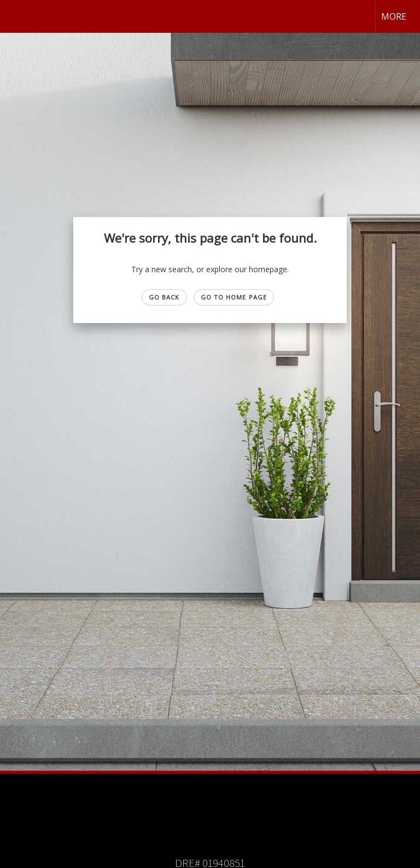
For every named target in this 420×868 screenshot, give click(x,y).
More (394, 16)
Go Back (164, 297)
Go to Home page (234, 297)
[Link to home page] (14, 16)
